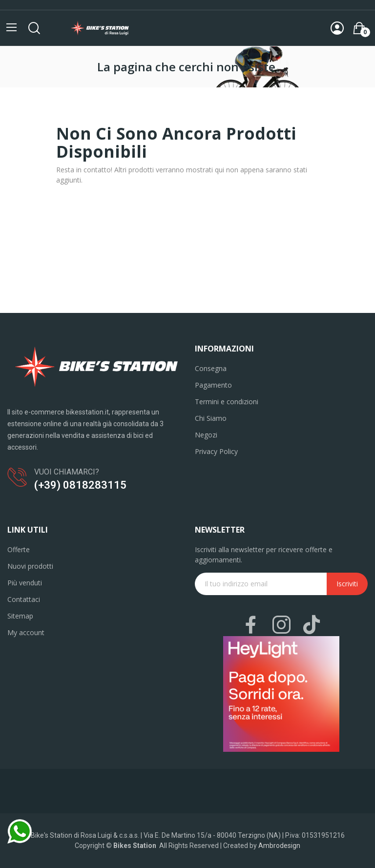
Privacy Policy (216, 451)
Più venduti (25, 583)
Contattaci (24, 599)
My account (26, 632)
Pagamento (213, 385)
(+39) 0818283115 (80, 485)
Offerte (19, 549)
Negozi (206, 435)
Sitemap (20, 616)
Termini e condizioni (227, 402)
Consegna (211, 368)
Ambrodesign (279, 846)
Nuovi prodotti (30, 566)
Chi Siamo (211, 418)
